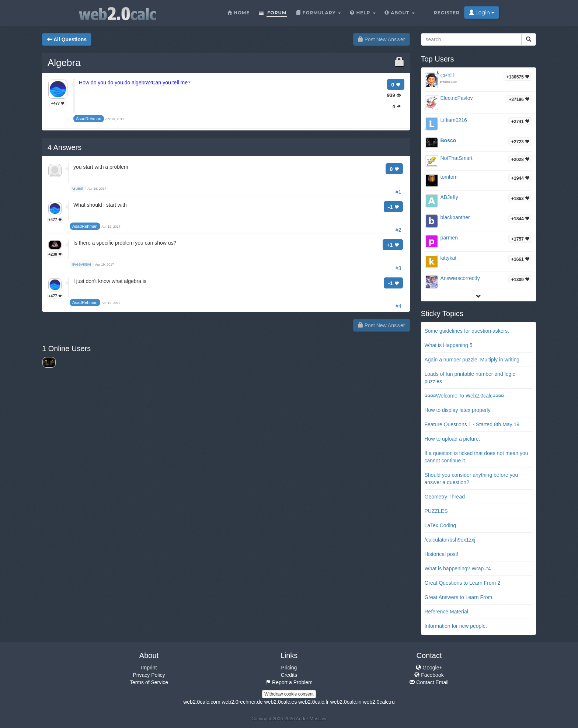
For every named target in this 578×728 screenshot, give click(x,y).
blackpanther (455, 217)
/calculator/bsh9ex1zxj (450, 540)
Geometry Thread (445, 497)
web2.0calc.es (281, 702)
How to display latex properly (458, 410)
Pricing (289, 668)
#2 (398, 230)
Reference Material (446, 612)
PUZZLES (436, 511)
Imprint (149, 668)
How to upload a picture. (452, 439)
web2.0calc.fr (313, 702)
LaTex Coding (441, 525)
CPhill (447, 76)
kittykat (449, 258)
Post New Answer (382, 39)
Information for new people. (456, 626)
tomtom (449, 177)
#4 (398, 306)
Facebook (429, 675)
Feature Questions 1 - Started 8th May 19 (472, 424)
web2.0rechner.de (242, 702)
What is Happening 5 (449, 345)
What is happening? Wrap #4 (458, 568)
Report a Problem (289, 682)
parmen (449, 238)
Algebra (64, 63)
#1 (398, 192)
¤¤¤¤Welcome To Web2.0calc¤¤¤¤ (464, 396)
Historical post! (442, 554)
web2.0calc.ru (379, 702)
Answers (65, 147)
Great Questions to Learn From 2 (462, 583)
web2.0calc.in (346, 702)
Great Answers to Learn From (459, 597)
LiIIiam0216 (454, 120)
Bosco (448, 140)
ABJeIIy (449, 197)
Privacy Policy (149, 675)
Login (482, 13)
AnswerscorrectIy (460, 278)
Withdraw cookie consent (289, 694)
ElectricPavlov (457, 98)
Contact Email (429, 682)
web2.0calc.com (202, 702)
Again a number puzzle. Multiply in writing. (473, 360)
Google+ (429, 668)
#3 (398, 268)
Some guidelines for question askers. (467, 331)
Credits (289, 675)
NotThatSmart (457, 158)
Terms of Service (149, 682)
